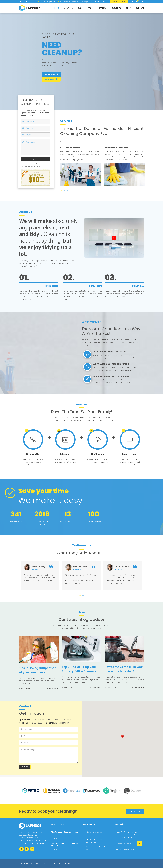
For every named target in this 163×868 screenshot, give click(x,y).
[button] (133, 2)
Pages (92, 8)
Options (104, 8)
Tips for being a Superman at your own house (38, 670)
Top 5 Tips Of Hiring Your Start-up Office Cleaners (79, 669)
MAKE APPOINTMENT (119, 2)
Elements (117, 8)
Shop (129, 8)
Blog (81, 8)
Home (58, 8)
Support (140, 8)
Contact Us (135, 811)
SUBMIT (36, 159)
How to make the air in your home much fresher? (124, 669)
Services (70, 8)
